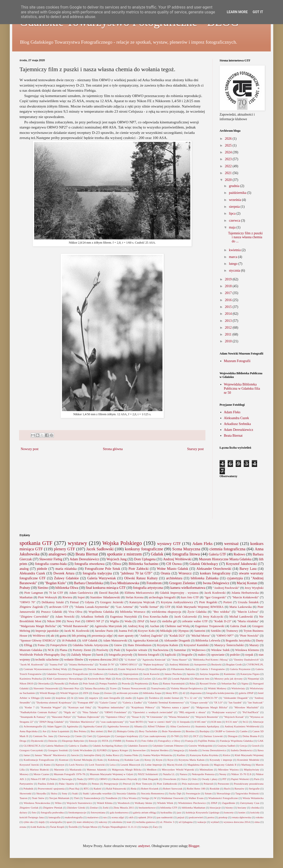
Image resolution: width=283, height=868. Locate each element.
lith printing (79, 636)
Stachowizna (161, 650)
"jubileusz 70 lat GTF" (136, 573)
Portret (228, 602)
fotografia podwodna (52, 812)
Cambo (244, 731)
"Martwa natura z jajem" (175, 707)
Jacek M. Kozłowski (77, 631)
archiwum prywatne (127, 693)
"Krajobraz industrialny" (111, 707)
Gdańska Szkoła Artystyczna (90, 645)
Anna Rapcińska (29, 731)
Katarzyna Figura (250, 674)
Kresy (148, 760)
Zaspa (96, 693)
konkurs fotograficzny (215, 573)
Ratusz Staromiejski (174, 683)
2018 (229, 286)
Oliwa (117, 564)
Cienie (78, 736)
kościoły (255, 812)
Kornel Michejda (83, 760)
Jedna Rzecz (113, 755)
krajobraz (61, 698)
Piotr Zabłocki (139, 569)
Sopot (81, 597)
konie (48, 698)
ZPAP (214, 803)
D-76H (175, 736)
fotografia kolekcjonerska (220, 693)
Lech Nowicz (76, 765)
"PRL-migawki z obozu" (192, 712)
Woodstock (123, 803)
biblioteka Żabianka (205, 578)
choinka (255, 808)
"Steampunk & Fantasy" (33, 717)
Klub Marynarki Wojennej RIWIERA (200, 607)
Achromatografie (33, 726)
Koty (119, 679)
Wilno (58, 803)
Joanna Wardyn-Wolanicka (158, 755)
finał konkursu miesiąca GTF (106, 588)
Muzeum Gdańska (31, 650)
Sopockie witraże (137, 650)
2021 (229, 173)
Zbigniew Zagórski (31, 607)
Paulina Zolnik (46, 784)
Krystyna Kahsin (168, 645)
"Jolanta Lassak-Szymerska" (92, 607)
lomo (81, 698)
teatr (129, 822)
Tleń (76, 798)
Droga (23, 741)
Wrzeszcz (185, 573)
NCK (51, 650)
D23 (186, 736)
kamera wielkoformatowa (188, 588)
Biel (110, 731)
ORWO (103, 779)
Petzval (127, 784)
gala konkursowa (119, 812)
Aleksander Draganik (177, 641)
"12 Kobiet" (130, 660)
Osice (184, 779)
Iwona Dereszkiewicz (214, 750)
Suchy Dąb (175, 793)
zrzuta (23, 827)
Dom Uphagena (145, 559)
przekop (223, 817)
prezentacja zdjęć (102, 636)
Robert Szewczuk (173, 789)
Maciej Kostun (247, 583)
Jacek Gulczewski (186, 617)
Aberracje (258, 722)
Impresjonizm (131, 674)
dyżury (23, 812)
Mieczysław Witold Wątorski (178, 769)
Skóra (54, 793)
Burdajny (205, 731)
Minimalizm (206, 769)
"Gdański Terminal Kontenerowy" (166, 702)
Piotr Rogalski (208, 602)
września (235, 200)
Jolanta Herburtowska (245, 593)
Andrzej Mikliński (179, 664)
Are (44, 731)
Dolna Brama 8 (251, 736)
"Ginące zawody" (199, 702)
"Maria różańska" (248, 621)
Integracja (179, 750)
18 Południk (69, 641)
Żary (156, 827)
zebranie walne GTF (195, 621)
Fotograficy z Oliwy (169, 741)
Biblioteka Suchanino (143, 564)
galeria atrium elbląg (145, 812)
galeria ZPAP (246, 693)
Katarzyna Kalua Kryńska (204, 755)
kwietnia (235, 250)
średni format (171, 698)
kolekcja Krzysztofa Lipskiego (203, 812)
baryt (153, 621)
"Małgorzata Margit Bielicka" (38, 626)
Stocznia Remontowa (153, 793)
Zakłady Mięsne (81, 655)
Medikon (152, 769)
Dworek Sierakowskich (100, 669)
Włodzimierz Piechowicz (192, 803)
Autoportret (200, 664)
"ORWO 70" (28, 602)
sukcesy (103, 822)
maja (233, 227)
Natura (183, 774)
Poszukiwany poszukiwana (249, 784)
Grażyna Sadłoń (226, 746)
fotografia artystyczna (148, 588)
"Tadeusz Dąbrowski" (88, 717)
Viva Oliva (75, 612)
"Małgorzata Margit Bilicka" (212, 707)
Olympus (183, 631)
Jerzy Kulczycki (213, 617)
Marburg (246, 765)
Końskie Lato (132, 760)
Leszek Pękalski (181, 679)
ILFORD (102, 750)
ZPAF (141, 621)
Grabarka (113, 674)
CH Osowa (174, 564)
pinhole (42, 569)
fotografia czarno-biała (51, 564)
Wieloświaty (238, 688)
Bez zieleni (97, 731)
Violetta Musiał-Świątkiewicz (187, 688)
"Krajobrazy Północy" (143, 707)
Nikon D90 (54, 621)
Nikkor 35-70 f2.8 (241, 774)
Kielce (227, 755)
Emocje (93, 741)
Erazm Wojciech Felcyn (131, 669)
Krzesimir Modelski (248, 760)
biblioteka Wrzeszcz (133, 612)
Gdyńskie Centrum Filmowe (168, 746)
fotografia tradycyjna (97, 573)
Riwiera (67, 597)
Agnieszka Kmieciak (146, 641)
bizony (229, 808)
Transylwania (158, 688)
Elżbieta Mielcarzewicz (139, 593)
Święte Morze (90, 827)
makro (202, 655)
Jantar (27, 755)
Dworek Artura (64, 573)
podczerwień (196, 817)
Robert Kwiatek (150, 789)
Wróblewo (39, 636)
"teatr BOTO (136, 722)
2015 (229, 307)
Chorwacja (64, 736)
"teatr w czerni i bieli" (160, 722)
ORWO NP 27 (95, 621)
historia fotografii (149, 655)
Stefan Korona (135, 597)
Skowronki (25, 793)
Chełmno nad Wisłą (177, 626)
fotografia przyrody (121, 655)
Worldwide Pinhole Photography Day (43, 655)
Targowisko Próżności (247, 793)
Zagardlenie (228, 803)
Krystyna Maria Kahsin (192, 760)
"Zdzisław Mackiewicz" (82, 722)
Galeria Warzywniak (102, 578)
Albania (138, 726)
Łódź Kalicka (38, 827)
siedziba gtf (169, 621)
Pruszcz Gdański (52, 612)
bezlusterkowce (147, 808)
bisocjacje (215, 808)
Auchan (154, 626)
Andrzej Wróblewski (177, 559)
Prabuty (25, 588)
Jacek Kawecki (151, 674)
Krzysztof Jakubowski (242, 564)
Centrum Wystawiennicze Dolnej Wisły (45, 669)
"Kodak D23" (177, 636)
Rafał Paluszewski (116, 789)
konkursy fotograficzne (144, 549)
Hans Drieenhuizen (140, 645)
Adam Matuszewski (115, 641)
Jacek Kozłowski (215, 593)
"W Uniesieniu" (155, 717)
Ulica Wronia (129, 798)
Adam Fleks (232, 412)
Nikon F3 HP (38, 779)
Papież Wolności (240, 779)
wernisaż (232, 544)
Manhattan (26, 597)
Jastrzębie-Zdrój (92, 755)
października (238, 193)
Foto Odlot (147, 741)
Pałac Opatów (67, 784)
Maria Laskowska (240, 607)
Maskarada (76, 769)
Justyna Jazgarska (209, 674)
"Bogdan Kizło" (56, 583)
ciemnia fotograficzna (227, 549)
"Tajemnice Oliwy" (116, 717)
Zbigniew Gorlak (29, 808)
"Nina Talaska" (90, 712)
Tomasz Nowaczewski (134, 688)
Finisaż (74, 602)
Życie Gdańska (197, 612)
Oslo (194, 779)
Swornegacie (193, 793)
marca (233, 257)
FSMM (117, 741)
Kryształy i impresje (221, 760)
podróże (235, 655)
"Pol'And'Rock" (251, 712)
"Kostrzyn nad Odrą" (79, 707)
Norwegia (67, 779)
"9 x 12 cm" (191, 698)
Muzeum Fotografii (237, 361)
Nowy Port (73, 621)
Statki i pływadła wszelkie (97, 793)
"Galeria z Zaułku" (132, 702)
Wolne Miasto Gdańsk (172, 569)
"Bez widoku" (222, 612)
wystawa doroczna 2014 (237, 822)
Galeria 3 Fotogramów (212, 669)
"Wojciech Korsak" (234, 717)
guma (63, 636)
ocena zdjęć (118, 817)
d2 (184, 693)
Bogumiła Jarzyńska (238, 641)
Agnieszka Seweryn (118, 726)
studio (128, 698)
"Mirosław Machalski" (246, 707)
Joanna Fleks (131, 755)
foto (34, 812)
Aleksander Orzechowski (214, 569)
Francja (189, 741)
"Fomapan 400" (86, 702)
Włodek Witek (165, 803)
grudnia (234, 186)
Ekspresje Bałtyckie (73, 741)
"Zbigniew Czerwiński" (34, 617)
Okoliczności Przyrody (125, 779)
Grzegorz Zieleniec (182, 583)
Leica (113, 765)
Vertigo (145, 798)
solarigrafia (56, 822)
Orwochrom (170, 779)
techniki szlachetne (47, 660)
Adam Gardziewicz (81, 593)
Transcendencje (92, 798)
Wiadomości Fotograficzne (223, 798)
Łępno (140, 698)
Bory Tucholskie (148, 731)
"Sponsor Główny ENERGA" (38, 641)
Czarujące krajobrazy (127, 736)
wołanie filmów (74, 660)
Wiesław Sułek (220, 650)
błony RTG (172, 693)
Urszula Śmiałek (248, 602)
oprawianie (218, 655)
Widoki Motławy (217, 688)
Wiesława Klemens (247, 650)
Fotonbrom (154, 583)
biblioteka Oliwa (67, 588)
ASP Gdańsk (90, 641)
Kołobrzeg (114, 760)
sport (69, 822)
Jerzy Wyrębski (254, 588)
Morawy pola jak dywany (229, 679)
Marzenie (59, 769)
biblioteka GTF (169, 808)
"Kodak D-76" (107, 664)
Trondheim (111, 798)
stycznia (235, 271)
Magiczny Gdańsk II (225, 765)
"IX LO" (218, 702)
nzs (105, 817)
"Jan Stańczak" (255, 702)
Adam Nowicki (65, 617)
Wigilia (114, 621)
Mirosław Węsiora (228, 769)
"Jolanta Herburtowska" (81, 664)
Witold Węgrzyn (69, 693)
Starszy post (195, 449)
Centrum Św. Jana (43, 736)
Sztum (208, 793)
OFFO (91, 779)
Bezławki (216, 664)
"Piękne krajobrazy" (154, 664)
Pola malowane (190, 784)
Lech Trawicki (97, 765)
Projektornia (141, 683)
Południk (28, 789)
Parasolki (60, 683)
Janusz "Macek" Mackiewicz (51, 755)
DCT (196, 736)
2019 (229, 279)
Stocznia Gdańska (126, 793)
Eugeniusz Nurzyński (123, 617)
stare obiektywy (85, 822)
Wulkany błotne (143, 803)
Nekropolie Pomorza (203, 774)
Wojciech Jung (116, 559)
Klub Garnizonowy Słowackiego (65, 679)
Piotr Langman (34, 593)
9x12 (245, 722)
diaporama (196, 693)
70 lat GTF (56, 593)
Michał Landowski (241, 617)
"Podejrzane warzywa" (224, 712)
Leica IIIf (162, 679)
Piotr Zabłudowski (167, 784)
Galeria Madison (55, 746)
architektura (174, 578)
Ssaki (75, 793)
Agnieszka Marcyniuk (108, 626)
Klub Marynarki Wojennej (249, 755)
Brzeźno (190, 731)
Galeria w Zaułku (78, 746)
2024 (229, 152)
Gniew (118, 645)
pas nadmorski (165, 817)
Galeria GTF (217, 554)
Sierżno (43, 588)
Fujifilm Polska (207, 741)
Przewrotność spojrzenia (51, 789)
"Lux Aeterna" (124, 607)
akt (53, 636)
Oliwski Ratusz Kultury (141, 578)
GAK (261, 741)
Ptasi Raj (74, 789)
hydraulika (166, 812)
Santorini (200, 631)
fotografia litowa (186, 554)
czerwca (235, 221)
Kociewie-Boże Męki (99, 679)
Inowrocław (139, 750)
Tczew (113, 688)
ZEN (86, 693)
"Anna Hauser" (179, 660)
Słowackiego (223, 793)
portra (211, 817)
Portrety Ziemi (82, 650)
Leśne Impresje (154, 765)
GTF (168, 607)
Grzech (256, 746)
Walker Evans (196, 798)
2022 (229, 166)
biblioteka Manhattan (193, 808)
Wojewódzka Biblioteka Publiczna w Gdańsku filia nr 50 (242, 389)
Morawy (24, 774)
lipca (233, 213)
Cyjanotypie (103, 736)
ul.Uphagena (186, 822)
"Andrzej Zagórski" (151, 636)
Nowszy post (30, 449)
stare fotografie (112, 698)
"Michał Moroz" (201, 636)
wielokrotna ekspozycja (166, 612)
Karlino (181, 755)
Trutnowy (232, 631)
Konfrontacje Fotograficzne (39, 760)
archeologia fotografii (162, 597)
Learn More (237, 12)
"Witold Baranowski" (76, 626)
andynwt (144, 846)
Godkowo (98, 674)
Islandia (193, 750)
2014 (229, 314)
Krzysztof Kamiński (196, 645)
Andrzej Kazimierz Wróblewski (242, 726)
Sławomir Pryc (71, 688)
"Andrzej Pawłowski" (226, 588)
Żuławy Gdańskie (66, 578)
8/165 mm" (201, 722)
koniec (242, 812)
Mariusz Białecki (39, 769)
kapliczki (171, 655)
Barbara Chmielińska (88, 583)
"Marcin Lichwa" (248, 612)
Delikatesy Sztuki (53, 602)
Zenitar (94, 808)
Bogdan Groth (234, 664)
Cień (89, 736)
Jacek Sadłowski (100, 549)
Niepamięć (253, 679)
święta (145, 827)
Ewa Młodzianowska (125, 583)
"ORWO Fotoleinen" (116, 712)
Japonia (191, 674)
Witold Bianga (47, 693)
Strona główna (113, 449)
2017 (229, 293)
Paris (257, 779)
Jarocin (75, 755)
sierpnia (235, 207)
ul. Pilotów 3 (167, 822)
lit (72, 698)
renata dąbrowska (242, 817)
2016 (229, 300)
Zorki (106, 808)
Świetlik (73, 827)
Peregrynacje (111, 784)
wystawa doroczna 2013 (103, 660)
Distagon (232, 736)
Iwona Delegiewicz (216, 583)
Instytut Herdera (159, 750)
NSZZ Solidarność (148, 774)
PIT (225, 779)
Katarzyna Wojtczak (142, 602)
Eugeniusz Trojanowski (210, 626)
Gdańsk (157, 554)
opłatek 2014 (145, 817)
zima (257, 822)
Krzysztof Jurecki (29, 765)
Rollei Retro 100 (196, 789)
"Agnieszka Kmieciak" (154, 660)
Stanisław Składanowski (105, 597)
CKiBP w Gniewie (225, 731)
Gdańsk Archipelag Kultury (108, 746)
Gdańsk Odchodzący (204, 564)
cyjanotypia (235, 578)
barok (100, 655)
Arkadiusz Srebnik (92, 617)
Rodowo (239, 554)
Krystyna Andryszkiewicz (177, 602)
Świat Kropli (57, 827)
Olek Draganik (150, 779)
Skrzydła (41, 793)
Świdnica (154, 698)
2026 (229, 139)
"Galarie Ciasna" (108, 702)
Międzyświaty (252, 769)
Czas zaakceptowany (155, 736)
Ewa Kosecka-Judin (156, 617)
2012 (229, 328)
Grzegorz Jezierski (112, 602)
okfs (131, 817)
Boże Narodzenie (172, 731)
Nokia (54, 779)
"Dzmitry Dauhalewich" (246, 660)
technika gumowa (146, 822)
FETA (105, 741)
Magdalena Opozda (198, 765)
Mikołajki (166, 631)
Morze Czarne (41, 774)
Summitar (180, 650)
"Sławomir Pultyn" (61, 717)
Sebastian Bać (229, 683)
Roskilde (215, 789)
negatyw (94, 698)
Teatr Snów (38, 798)
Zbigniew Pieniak (53, 808)
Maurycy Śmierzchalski (229, 645)
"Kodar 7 (29, 707)
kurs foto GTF (190, 597)
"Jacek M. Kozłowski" (32, 664)
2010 (229, 341)
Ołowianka (44, 683)
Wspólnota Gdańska (101, 612)
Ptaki (117, 650)
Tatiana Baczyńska (95, 688)
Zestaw (108, 693)
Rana (156, 683)
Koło (100, 760)
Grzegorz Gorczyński (31, 750)
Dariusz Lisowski (213, 736)
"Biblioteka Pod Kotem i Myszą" (210, 660)
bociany (242, 808)
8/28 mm (216, 722)
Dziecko (53, 741)
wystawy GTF (169, 544)
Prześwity (102, 650)
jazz (179, 812)
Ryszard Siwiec (208, 683)
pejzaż (181, 817)
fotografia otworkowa (90, 564)
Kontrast (64, 760)
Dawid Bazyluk (109, 593)
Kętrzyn (60, 765)
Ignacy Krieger (120, 750)
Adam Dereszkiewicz (239, 430)
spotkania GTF (36, 543)
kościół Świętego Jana (32, 817)
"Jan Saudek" (235, 702)
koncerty (229, 812)
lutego (234, 264)
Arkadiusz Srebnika (238, 424)
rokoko (260, 817)
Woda (128, 621)
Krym (159, 760)
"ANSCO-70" (210, 698)
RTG (86, 789)
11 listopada (183, 722)
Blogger (194, 846)
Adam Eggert (55, 726)
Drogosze (77, 669)
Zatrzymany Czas (250, 803)
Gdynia (89, 602)
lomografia (54, 817)
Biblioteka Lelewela (208, 641)
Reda (134, 789)
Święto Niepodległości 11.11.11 (119, 827)
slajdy (42, 822)
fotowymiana (98, 812)
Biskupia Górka (126, 731)
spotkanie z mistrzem (124, 554)
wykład (215, 822)
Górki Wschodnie (82, 750)
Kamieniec (230, 674)
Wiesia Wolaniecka (253, 798)
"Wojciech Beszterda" (207, 717)
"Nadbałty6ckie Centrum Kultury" (39, 712)
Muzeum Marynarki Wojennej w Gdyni (111, 774)
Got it (258, 12)
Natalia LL (169, 774)
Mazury (254, 645)
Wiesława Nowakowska (37, 803)
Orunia (166, 573)
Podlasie (74, 683)
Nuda (80, 779)
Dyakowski (37, 741)
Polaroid (208, 784)
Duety (260, 641)
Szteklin (216, 631)
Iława (260, 750)
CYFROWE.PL (255, 664)
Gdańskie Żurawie (138, 746)
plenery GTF (65, 549)
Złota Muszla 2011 (124, 808)
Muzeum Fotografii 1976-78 (69, 774)
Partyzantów (26, 784)
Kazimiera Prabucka (31, 679)
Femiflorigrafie (158, 669)
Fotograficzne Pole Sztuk (103, 569)
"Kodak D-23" (222, 621)
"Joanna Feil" (56, 664)
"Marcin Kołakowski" (245, 597)
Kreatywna (132, 679)
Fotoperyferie (59, 645)
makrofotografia (74, 817)
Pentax (95, 784)
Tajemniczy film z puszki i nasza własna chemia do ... (245, 237)
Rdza (192, 683)
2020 (229, 180)
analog (24, 569)
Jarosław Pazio (104, 631)
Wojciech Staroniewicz (79, 803)
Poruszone (223, 784)
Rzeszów (239, 789)
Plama (63, 650)
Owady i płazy (210, 779)
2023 (229, 159)
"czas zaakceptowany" (112, 722)
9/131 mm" (232, 722)
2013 (229, 321)
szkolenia (117, 822)
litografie (187, 655)
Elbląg (28, 645)
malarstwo (93, 817)
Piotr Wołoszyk (48, 597)
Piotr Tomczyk (144, 784)
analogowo (58, 554)
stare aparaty (126, 636)
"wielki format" (149, 607)
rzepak (249, 655)
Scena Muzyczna (186, 549)
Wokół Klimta (105, 803)
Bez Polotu (80, 731)
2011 (229, 334)
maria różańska (66, 569)
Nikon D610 (26, 683)
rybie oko (29, 822)
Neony (223, 774)
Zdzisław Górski (76, 808)
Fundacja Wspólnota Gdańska (237, 741)
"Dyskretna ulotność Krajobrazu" (54, 702)
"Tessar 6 (136, 717)
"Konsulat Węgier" (51, 707)
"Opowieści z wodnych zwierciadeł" (153, 712)
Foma (41, 645)
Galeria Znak (238, 626)
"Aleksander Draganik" (236, 698)
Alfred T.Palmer (156, 726)
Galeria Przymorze (240, 669)
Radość (97, 789)
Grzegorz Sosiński (58, 750)
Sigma (245, 683)
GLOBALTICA (32, 746)
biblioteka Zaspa (152, 693)
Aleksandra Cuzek (237, 418)
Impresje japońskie (47, 631)
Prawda (126, 683)
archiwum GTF (59, 607)
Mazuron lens (202, 679)
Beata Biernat (233, 436)
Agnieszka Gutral (93, 726)
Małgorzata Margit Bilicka (127, 769)
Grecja (243, 746)
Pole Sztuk (89, 683)
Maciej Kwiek (175, 765)
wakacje (202, 822)
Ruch (227, 789)
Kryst (170, 760)
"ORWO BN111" (129, 664)
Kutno (47, 765)
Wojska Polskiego (122, 543)
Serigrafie (254, 789)
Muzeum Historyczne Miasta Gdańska (225, 559)
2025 (229, 145)
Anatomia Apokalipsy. (207, 726)
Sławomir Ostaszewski (46, 688)
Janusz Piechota (173, 674)
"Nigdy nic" (70, 712)
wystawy (78, 543)
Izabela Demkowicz (242, 750)
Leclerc (147, 679)
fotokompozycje (77, 812)
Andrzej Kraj (136, 626)
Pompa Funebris (108, 683)
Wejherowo (199, 650)
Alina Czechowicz (180, 726)
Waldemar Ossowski (172, 798)
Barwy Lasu (248, 569)
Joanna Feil (126, 631)
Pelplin (83, 784)
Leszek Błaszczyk (130, 765)
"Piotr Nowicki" (249, 636)
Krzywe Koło (147, 631)
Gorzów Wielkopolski (201, 746)
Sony (65, 793)
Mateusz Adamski (97, 769)
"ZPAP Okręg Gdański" (51, 722)
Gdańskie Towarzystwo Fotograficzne (67, 674)
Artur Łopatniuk (60, 731)
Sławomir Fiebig (51, 559)
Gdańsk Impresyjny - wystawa (179, 593)
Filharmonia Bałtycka (183, 669)
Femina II (131, 741)
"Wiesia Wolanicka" (179, 717)
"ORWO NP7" (225, 636)
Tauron (23, 798)
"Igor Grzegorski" (215, 597)
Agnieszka (72, 726)
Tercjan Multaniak (59, 798)
